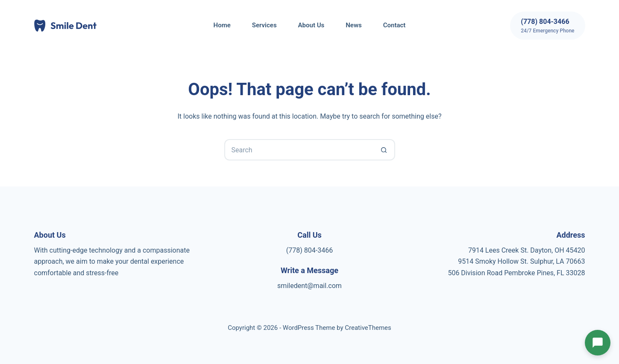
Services (264, 25)
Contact (395, 25)
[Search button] (384, 150)
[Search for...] (299, 150)
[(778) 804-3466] (547, 26)
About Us (311, 25)
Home (222, 25)
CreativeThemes (368, 328)
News (354, 25)
